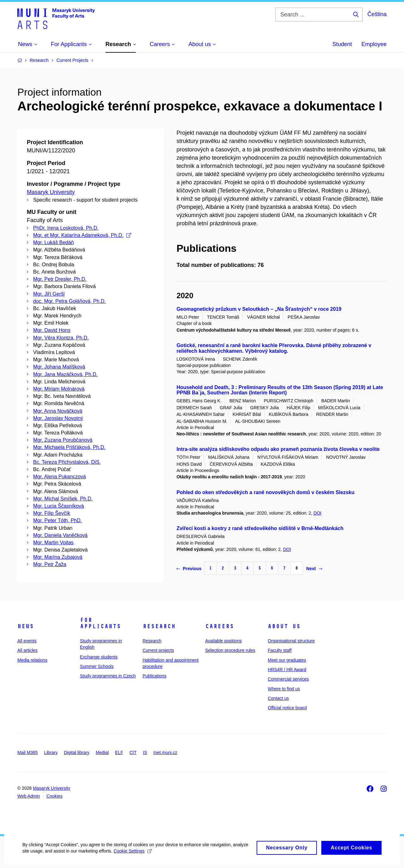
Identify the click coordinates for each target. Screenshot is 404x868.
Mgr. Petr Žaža (50, 564)
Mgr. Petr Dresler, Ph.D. (60, 279)
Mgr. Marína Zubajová (58, 557)
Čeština (377, 14)
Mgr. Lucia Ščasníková (59, 506)
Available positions (223, 641)
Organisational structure (291, 641)
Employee (374, 44)
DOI (317, 513)
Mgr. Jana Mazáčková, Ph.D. (65, 374)
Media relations (32, 660)
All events (27, 641)
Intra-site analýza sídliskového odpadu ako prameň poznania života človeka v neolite (278, 449)
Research (159, 626)
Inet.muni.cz (165, 753)
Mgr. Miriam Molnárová (59, 389)
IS (145, 753)
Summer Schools (97, 666)
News (26, 626)
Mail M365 (28, 753)
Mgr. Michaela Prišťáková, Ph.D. (69, 447)
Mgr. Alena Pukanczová (59, 477)
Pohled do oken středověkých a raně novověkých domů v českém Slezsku (265, 492)
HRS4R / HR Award (287, 670)
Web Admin (29, 796)
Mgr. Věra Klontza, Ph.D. (61, 338)
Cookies (54, 796)
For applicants (100, 623)
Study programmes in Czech (108, 676)
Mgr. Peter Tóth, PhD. (57, 520)
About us (284, 626)
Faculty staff (279, 650)
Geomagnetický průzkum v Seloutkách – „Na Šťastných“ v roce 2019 (259, 309)
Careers (220, 626)
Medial (102, 753)
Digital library (77, 753)
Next (314, 569)
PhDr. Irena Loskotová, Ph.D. (66, 228)
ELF (119, 753)
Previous (189, 569)
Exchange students (99, 657)
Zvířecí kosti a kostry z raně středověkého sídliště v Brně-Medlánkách (260, 528)
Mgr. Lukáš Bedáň (53, 242)
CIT (133, 753)
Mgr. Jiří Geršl (49, 294)
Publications (155, 676)
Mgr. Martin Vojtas (53, 543)
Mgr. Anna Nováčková (58, 411)
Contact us (278, 698)
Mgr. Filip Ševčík (52, 513)
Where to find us (284, 689)
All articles (27, 650)
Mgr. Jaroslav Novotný (58, 418)
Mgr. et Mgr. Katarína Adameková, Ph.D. (82, 235)
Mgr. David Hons (52, 330)
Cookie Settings (149, 857)
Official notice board (287, 708)
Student (342, 44)
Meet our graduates (287, 660)
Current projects (158, 650)
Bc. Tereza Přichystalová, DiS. (67, 462)
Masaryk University (51, 192)
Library (51, 753)
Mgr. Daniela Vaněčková (60, 535)
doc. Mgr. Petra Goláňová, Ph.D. (69, 301)
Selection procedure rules (230, 650)
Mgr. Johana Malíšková (59, 367)
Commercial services (288, 679)
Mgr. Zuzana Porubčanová (63, 440)
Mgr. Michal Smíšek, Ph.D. (63, 499)
